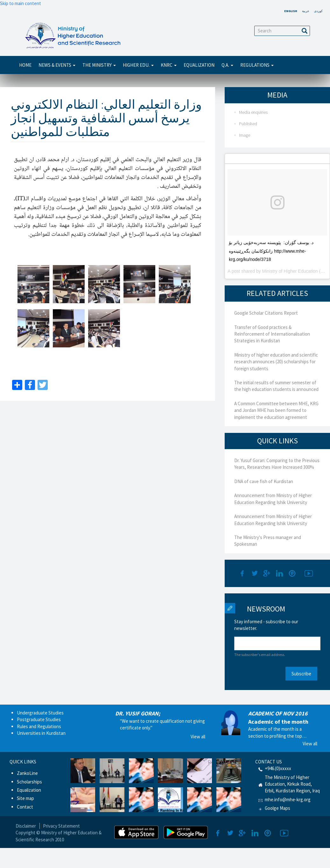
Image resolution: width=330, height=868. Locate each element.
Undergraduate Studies (40, 713)
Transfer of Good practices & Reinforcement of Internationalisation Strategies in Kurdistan (272, 334)
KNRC (169, 65)
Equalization (199, 65)
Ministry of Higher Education (290, 271)
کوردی (318, 11)
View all (198, 737)
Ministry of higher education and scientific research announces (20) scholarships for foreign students (276, 362)
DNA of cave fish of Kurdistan (264, 481)
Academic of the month (278, 722)
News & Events (57, 65)
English (291, 11)
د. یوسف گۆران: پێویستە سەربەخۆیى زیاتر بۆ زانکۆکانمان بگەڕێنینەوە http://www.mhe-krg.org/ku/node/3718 (271, 251)
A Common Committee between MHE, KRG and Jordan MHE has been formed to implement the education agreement (276, 410)
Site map (25, 798)
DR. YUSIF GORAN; (138, 713)
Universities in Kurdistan (41, 733)
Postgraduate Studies (39, 719)
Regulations (257, 65)
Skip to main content (21, 3)
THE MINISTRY (99, 65)
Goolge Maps (277, 808)
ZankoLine (27, 773)
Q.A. (227, 65)
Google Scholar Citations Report (266, 313)
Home (25, 65)
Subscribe (301, 674)
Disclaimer (26, 826)
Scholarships (29, 782)
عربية (306, 11)
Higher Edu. (138, 65)
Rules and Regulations (39, 726)
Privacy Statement (61, 826)
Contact (25, 807)
